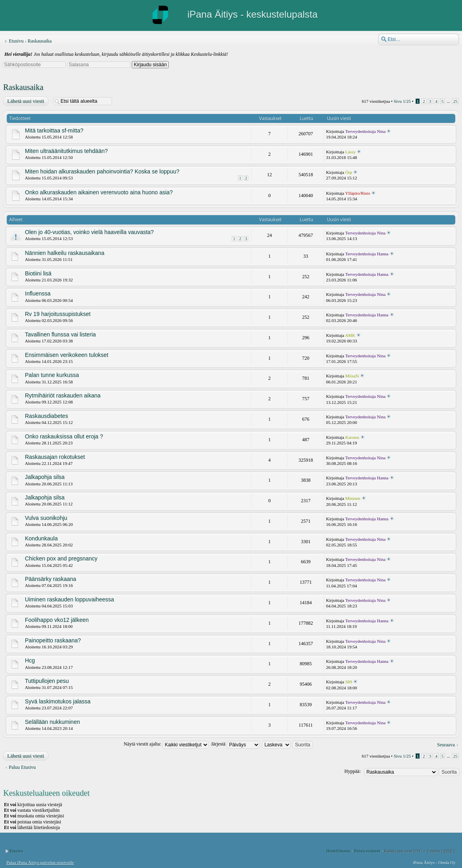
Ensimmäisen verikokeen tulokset (67, 355)
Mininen (353, 498)
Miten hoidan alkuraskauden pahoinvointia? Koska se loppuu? (102, 171)
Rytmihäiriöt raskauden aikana (63, 395)
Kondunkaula (41, 538)
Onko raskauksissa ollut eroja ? (64, 436)
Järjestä (235, 744)
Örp (349, 172)
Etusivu (16, 41)
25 (455, 101)
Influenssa (38, 293)
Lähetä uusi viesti (25, 101)
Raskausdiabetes (46, 416)
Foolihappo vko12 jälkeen (57, 620)
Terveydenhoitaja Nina (365, 131)
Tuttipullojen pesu (47, 681)
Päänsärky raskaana (51, 579)
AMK (350, 335)
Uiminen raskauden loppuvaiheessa (70, 599)
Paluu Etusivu (22, 767)
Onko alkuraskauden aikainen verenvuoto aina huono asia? (99, 192)
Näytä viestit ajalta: (166, 744)
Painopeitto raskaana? (53, 640)
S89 (349, 682)
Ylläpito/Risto (358, 193)
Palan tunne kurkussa (52, 375)
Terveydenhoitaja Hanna (367, 254)
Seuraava (446, 745)
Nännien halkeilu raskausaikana (65, 253)
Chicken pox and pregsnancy (61, 558)
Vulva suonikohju (46, 518)
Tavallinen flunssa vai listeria (60, 334)
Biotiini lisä (38, 273)
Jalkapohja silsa (45, 477)
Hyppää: (353, 771)
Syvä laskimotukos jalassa (58, 701)
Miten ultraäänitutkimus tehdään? (66, 151)
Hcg (30, 660)
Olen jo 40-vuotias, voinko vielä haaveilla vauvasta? (89, 232)
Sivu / (402, 101)
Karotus (353, 437)
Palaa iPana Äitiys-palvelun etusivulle (40, 862)
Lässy (351, 152)
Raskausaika (40, 41)
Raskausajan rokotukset (55, 457)
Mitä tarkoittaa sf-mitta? (54, 130)
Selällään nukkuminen (52, 722)
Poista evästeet (367, 851)
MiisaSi (352, 376)
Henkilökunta (338, 851)
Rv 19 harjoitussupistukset (58, 314)
